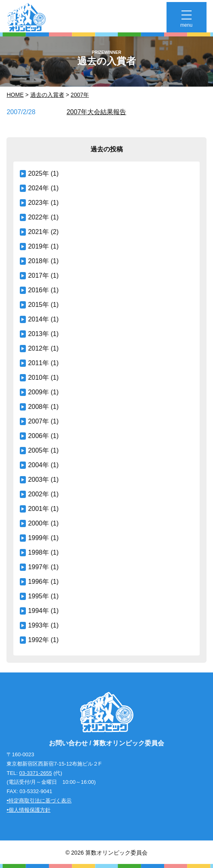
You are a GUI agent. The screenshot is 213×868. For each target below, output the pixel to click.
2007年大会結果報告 (97, 112)
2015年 (38, 305)
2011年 (38, 363)
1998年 (38, 552)
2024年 (38, 188)
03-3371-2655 (36, 773)
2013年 (38, 334)
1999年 (38, 538)
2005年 (38, 450)
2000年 (38, 523)
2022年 (38, 217)
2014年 (38, 319)
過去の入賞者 (47, 95)
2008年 (38, 407)
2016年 (38, 290)
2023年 (38, 203)
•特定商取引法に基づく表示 (39, 801)
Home (15, 95)
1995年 (38, 596)
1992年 (38, 640)
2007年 (80, 95)
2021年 (38, 232)
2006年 (38, 436)
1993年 (38, 625)
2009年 (38, 392)
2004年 (38, 465)
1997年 (38, 567)
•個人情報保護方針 (28, 810)
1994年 (38, 611)
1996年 (38, 582)
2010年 (38, 378)
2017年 (38, 276)
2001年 (38, 509)
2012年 (38, 348)
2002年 (38, 494)
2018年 (38, 261)
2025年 (38, 173)
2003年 (38, 480)
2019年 (38, 246)
